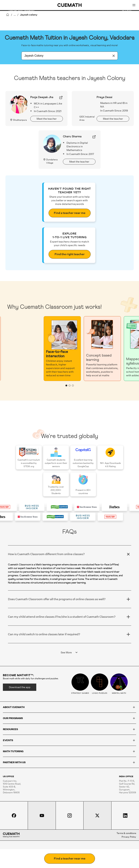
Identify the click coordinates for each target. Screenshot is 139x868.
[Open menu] (134, 5)
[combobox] (66, 56)
